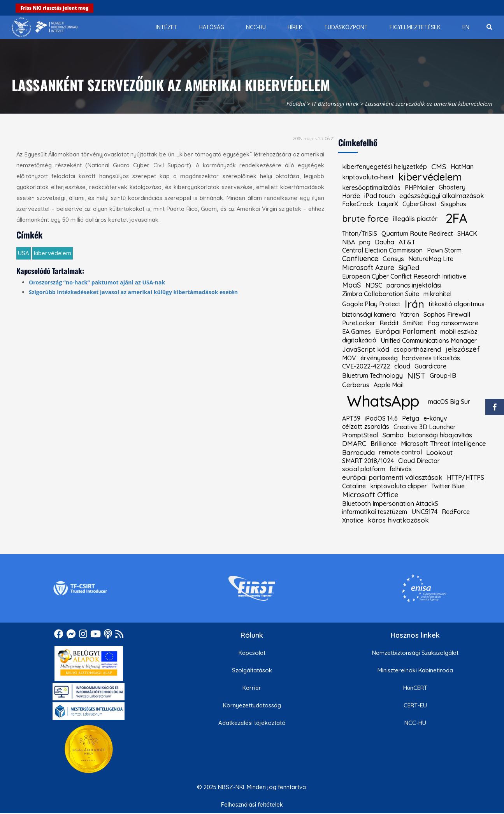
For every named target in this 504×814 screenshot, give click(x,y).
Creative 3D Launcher (425, 427)
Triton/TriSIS (360, 233)
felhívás (401, 469)
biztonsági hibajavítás (440, 435)
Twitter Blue (448, 486)
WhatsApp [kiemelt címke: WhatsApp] (383, 401)
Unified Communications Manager (429, 340)
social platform (364, 469)
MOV (349, 358)
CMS (439, 167)
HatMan (462, 167)
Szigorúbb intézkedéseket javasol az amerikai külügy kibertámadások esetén (133, 292)
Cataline (354, 486)
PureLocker (359, 323)
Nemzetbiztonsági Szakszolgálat (415, 653)
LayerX (388, 204)
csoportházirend (417, 349)
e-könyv (435, 418)
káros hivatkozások (398, 520)
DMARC (354, 444)
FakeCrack (358, 204)
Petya (411, 418)
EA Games (356, 332)
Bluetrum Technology (372, 375)
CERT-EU (415, 705)
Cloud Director (419, 461)
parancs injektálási (414, 285)
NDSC (374, 285)
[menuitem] (167, 27)
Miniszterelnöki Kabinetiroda (415, 670)
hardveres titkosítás (431, 358)
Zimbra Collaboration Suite (381, 294)
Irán (414, 304)
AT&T (407, 242)
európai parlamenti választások (392, 477)
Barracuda (358, 452)
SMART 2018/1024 (368, 461)
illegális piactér (415, 219)
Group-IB (443, 375)
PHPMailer (420, 188)
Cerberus (356, 385)
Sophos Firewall (447, 314)
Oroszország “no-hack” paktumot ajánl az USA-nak (97, 282)
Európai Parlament (406, 332)
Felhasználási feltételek (252, 804)
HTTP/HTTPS (465, 477)
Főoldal (296, 104)
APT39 (351, 418)
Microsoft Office (370, 495)
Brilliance (384, 444)
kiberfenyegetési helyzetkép (385, 167)
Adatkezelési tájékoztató (252, 723)
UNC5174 (424, 512)
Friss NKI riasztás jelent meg (55, 8)
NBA (349, 242)
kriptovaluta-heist (368, 177)
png (365, 242)
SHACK (467, 233)
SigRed (409, 268)
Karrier (252, 688)
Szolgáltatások (252, 670)
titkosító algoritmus (457, 304)
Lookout (439, 452)
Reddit (389, 323)
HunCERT (415, 688)
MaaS (352, 285)
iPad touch (380, 196)
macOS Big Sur (449, 402)
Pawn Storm (444, 250)
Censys (393, 259)
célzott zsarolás (366, 426)
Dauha (385, 242)
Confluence (360, 259)
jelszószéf (463, 349)
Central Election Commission (382, 250)
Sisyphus (454, 204)
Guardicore (430, 366)
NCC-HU (415, 723)
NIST (416, 376)
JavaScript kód (366, 349)
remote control (400, 452)
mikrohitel (437, 294)
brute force (365, 219)
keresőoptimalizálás (371, 188)
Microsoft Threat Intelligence (443, 444)
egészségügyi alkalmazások (442, 196)
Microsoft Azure (368, 268)
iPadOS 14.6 (381, 418)
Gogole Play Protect (371, 304)
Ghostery (452, 187)
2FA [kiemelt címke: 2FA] (456, 218)
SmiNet (413, 323)
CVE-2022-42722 (366, 366)
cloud (402, 366)
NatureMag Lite (431, 259)
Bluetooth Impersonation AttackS (390, 503)
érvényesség (379, 358)
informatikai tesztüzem (375, 512)
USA (24, 253)
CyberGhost (420, 204)
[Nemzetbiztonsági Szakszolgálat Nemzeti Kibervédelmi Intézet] (45, 27)
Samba (393, 435)
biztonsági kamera (369, 314)
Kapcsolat (252, 653)
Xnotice (353, 520)
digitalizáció (359, 340)
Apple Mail (389, 385)
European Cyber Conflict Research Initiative (404, 276)
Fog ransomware (453, 323)
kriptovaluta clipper (399, 486)
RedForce (456, 512)
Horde (351, 196)
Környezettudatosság (252, 705)
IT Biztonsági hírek (335, 104)
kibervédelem (53, 253)
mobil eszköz (459, 332)
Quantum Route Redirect (417, 233)
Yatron (410, 314)
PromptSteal (360, 435)
